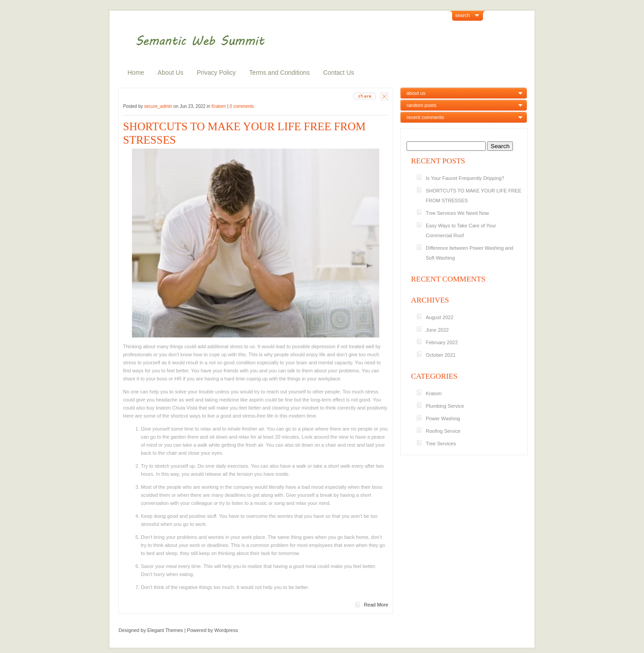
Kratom (219, 106)
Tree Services (441, 444)
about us (416, 93)
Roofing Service (443, 431)
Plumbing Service (445, 406)
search (463, 15)
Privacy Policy (216, 73)
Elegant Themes (165, 630)
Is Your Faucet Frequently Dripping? (466, 178)
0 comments (241, 106)
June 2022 (437, 330)
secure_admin (158, 106)
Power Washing (443, 418)
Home (136, 73)
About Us (170, 73)
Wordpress (226, 630)
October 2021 (441, 355)
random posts (422, 105)
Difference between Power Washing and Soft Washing (470, 253)
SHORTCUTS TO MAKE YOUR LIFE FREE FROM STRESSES (244, 133)
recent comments (425, 117)
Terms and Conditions (279, 73)
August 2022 (440, 317)
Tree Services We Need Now (457, 213)
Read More (376, 605)
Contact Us (339, 73)
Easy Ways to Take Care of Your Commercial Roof (461, 230)
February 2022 (442, 342)
